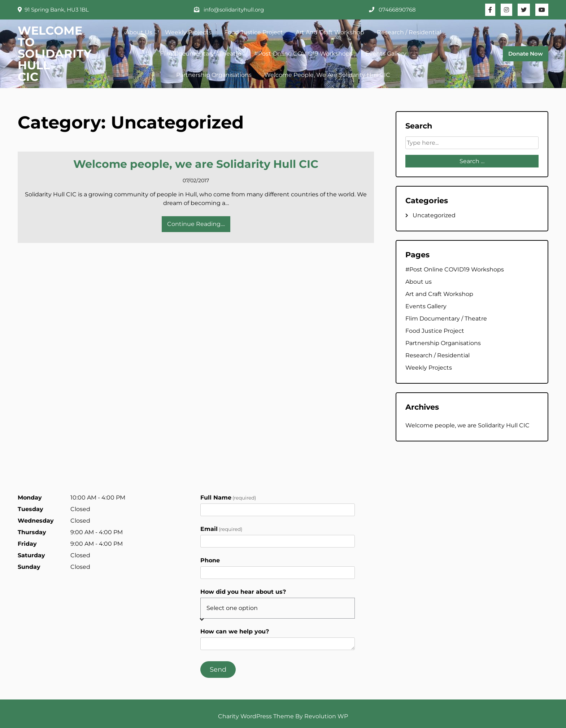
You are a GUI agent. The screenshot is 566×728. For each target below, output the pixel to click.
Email (221, 529)
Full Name (228, 498)
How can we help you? (235, 631)
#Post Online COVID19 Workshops (303, 54)
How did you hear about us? (243, 592)
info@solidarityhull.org (229, 10)
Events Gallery (386, 54)
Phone (210, 560)
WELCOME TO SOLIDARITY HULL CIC (55, 54)
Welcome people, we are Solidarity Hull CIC (327, 75)
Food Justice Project (254, 32)
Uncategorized (434, 215)
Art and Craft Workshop (330, 32)
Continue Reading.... (196, 224)
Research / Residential (409, 32)
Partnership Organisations (214, 75)
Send (218, 670)
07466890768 (392, 10)
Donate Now (526, 54)
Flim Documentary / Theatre (201, 54)
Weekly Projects (188, 32)
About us (139, 32)
